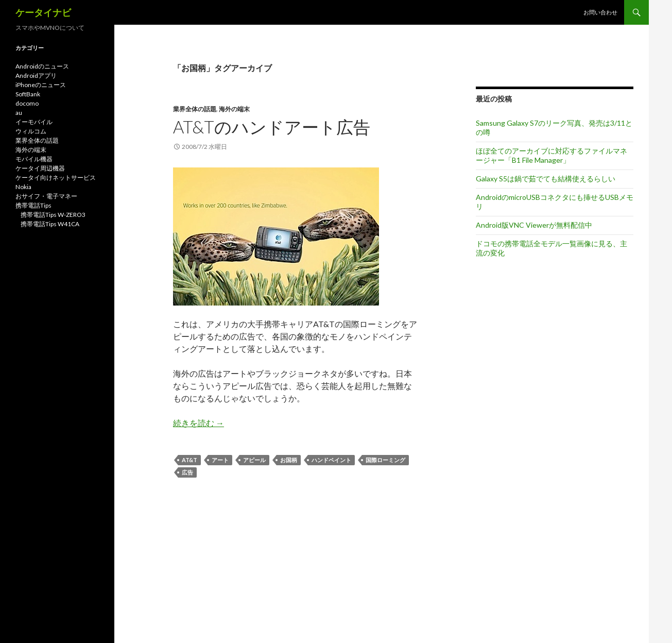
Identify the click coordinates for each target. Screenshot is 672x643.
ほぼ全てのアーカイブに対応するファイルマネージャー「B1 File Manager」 (552, 155)
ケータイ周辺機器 (40, 168)
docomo (27, 103)
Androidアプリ (36, 75)
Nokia (23, 187)
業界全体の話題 (195, 109)
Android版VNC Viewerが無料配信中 (534, 225)
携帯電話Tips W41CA (50, 224)
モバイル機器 (34, 159)
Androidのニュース (42, 66)
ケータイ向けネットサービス (56, 177)
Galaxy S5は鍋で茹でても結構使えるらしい (546, 179)
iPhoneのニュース (41, 85)
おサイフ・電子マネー (46, 196)
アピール (254, 460)
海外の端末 (234, 109)
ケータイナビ (43, 12)
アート (220, 460)
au (19, 113)
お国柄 (289, 460)
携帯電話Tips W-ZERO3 (53, 215)
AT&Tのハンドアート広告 (272, 127)
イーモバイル (34, 122)
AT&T (189, 460)
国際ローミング (385, 460)
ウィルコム (31, 131)
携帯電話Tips (33, 205)
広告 (187, 472)
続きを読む (199, 423)
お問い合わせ (600, 12)
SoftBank (28, 94)
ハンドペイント (331, 460)
